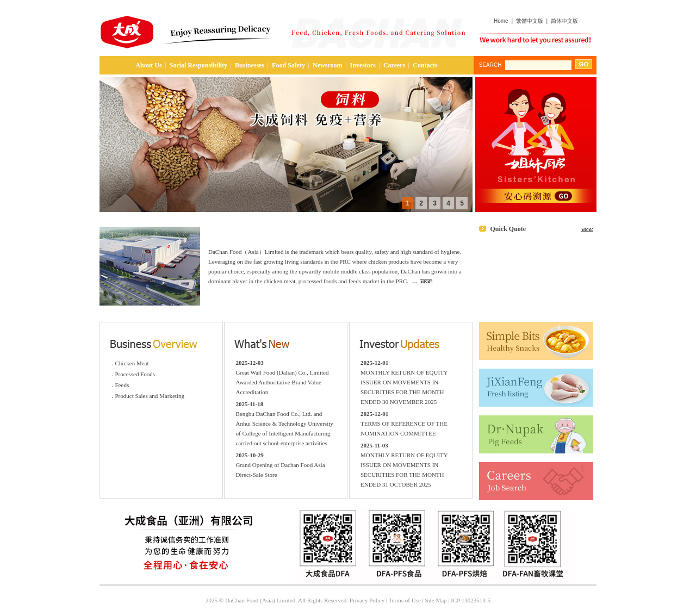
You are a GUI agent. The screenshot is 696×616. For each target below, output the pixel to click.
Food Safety (288, 65)
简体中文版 (564, 21)
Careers (394, 65)
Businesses (250, 65)
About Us (148, 65)
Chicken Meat (132, 363)
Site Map (436, 600)
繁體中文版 (530, 21)
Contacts (425, 65)
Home (501, 21)
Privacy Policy (367, 600)
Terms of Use (405, 600)
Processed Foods (135, 374)
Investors (363, 65)
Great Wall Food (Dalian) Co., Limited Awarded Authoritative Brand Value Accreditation (282, 382)
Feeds (122, 385)
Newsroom (327, 65)
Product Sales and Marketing (150, 396)
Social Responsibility (198, 65)
